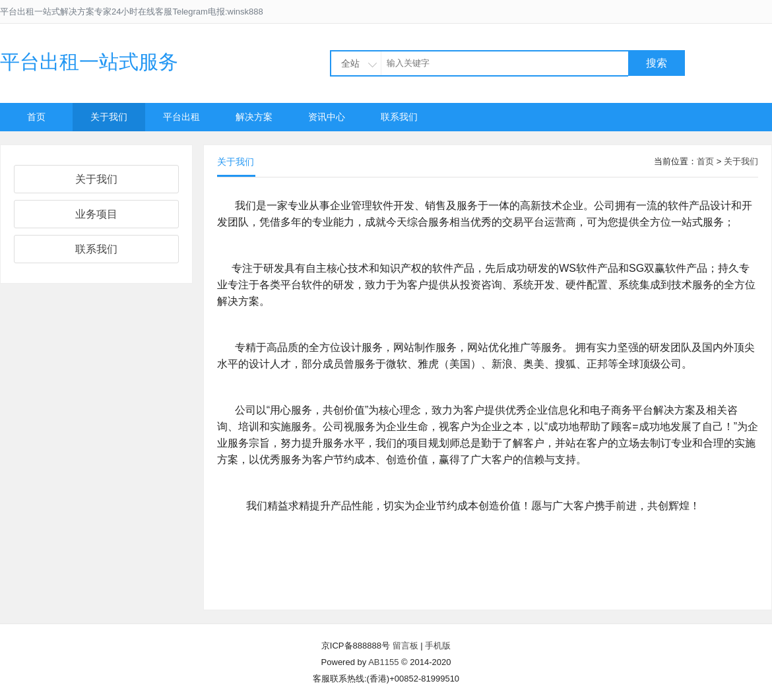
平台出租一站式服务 (89, 62)
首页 (36, 117)
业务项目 (96, 214)
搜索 (657, 63)
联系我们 (399, 117)
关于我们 (109, 117)
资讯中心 (327, 117)
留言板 (405, 646)
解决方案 (254, 117)
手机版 (438, 646)
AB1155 (383, 662)
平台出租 (181, 117)
